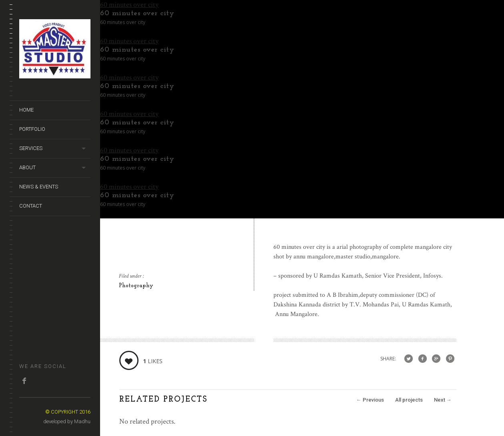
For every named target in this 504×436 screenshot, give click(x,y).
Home (26, 110)
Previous (370, 400)
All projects (409, 400)
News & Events (39, 187)
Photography (136, 286)
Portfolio (32, 129)
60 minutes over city (129, 5)
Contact (31, 206)
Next (443, 400)
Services (31, 148)
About (27, 167)
